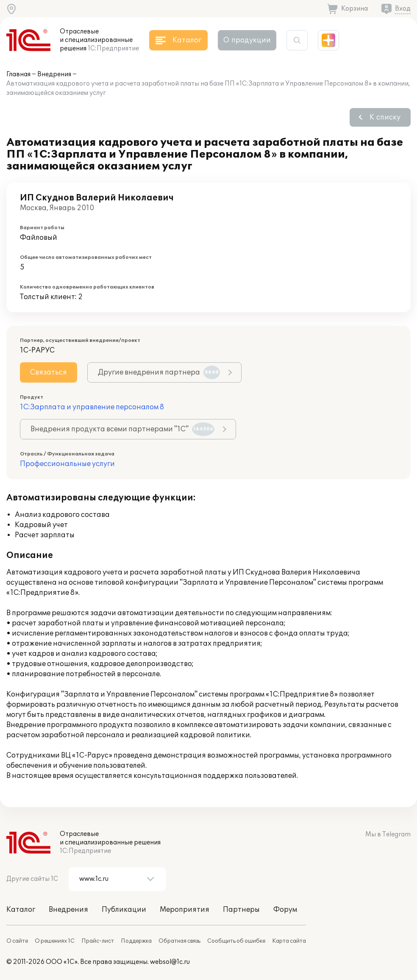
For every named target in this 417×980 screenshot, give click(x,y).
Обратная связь (179, 941)
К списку (385, 117)
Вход (403, 9)
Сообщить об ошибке (236, 941)
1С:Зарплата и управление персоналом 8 (92, 407)
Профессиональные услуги (67, 464)
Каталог (21, 910)
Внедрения (54, 74)
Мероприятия (185, 910)
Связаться (49, 372)
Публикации (124, 910)
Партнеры (241, 910)
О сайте (17, 941)
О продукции (247, 40)
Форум (285, 910)
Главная (18, 74)
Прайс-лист (98, 941)
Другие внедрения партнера (159, 372)
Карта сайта (289, 941)
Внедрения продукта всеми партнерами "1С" (122, 429)
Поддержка (136, 941)
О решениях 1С (55, 941)
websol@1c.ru (170, 962)
